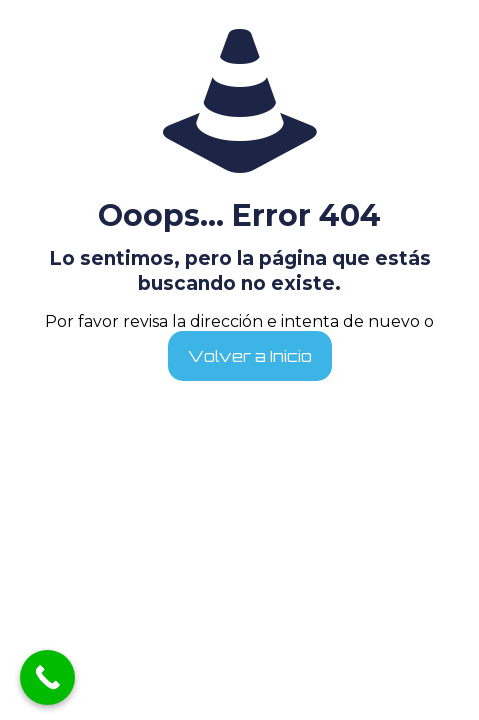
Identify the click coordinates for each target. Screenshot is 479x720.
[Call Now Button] (47, 677)
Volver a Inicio (250, 356)
